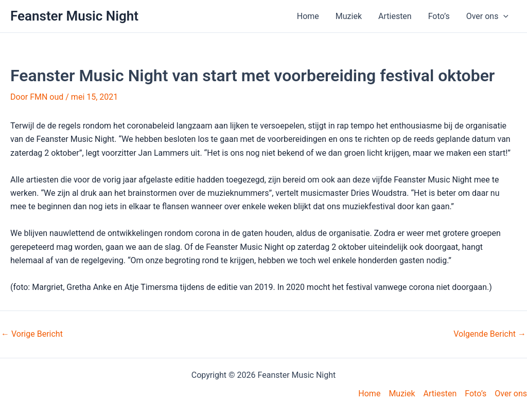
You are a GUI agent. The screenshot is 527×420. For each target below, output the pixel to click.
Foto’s (439, 16)
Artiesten (395, 16)
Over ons (487, 16)
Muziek (349, 16)
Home (308, 16)
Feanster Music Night (74, 16)
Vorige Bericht (32, 334)
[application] (503, 16)
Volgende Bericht (490, 334)
